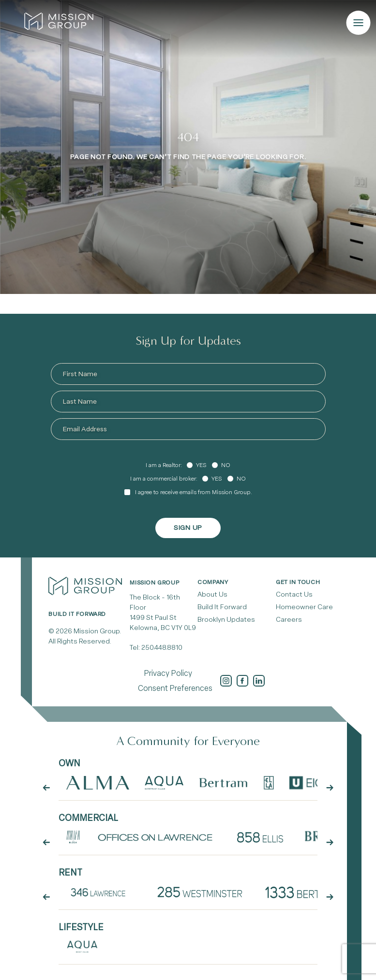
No (226, 465)
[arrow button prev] (46, 788)
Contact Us (294, 594)
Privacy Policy (168, 673)
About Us (212, 594)
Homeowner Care (304, 607)
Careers (289, 620)
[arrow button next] (330, 788)
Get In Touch (298, 582)
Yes (201, 465)
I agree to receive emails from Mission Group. (194, 492)
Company (213, 582)
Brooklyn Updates (226, 620)
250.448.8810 (162, 648)
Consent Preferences (175, 688)
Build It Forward (222, 607)
